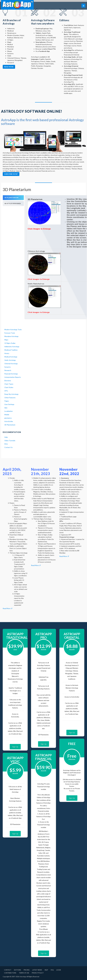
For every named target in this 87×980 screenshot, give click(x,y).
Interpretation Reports (13, 377)
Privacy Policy (38, 973)
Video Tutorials (10, 441)
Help (6, 437)
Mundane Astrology (11, 336)
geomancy (8, 418)
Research (8, 370)
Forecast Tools (10, 333)
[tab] (13, 198)
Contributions (10, 973)
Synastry (8, 367)
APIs (6, 391)
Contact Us (8, 447)
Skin (6, 408)
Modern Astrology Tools (13, 330)
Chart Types (9, 384)
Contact (8, 970)
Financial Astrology (11, 374)
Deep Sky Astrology (11, 394)
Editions (18, 970)
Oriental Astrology (11, 364)
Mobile (7, 415)
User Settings (9, 404)
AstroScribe (9, 421)
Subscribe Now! (11, 174)
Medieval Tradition (11, 350)
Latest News (37, 970)
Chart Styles (9, 387)
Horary (7, 353)
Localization (9, 411)
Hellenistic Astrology (12, 347)
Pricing (27, 970)
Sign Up (15, 747)
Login (59, 970)
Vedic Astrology (10, 360)
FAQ (6, 444)
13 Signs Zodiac (10, 343)
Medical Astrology (11, 357)
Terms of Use (24, 973)
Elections (8, 381)
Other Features (10, 398)
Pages (7, 401)
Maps (6, 340)
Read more (9, 67)
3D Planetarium (10, 425)
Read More (7, 608)
